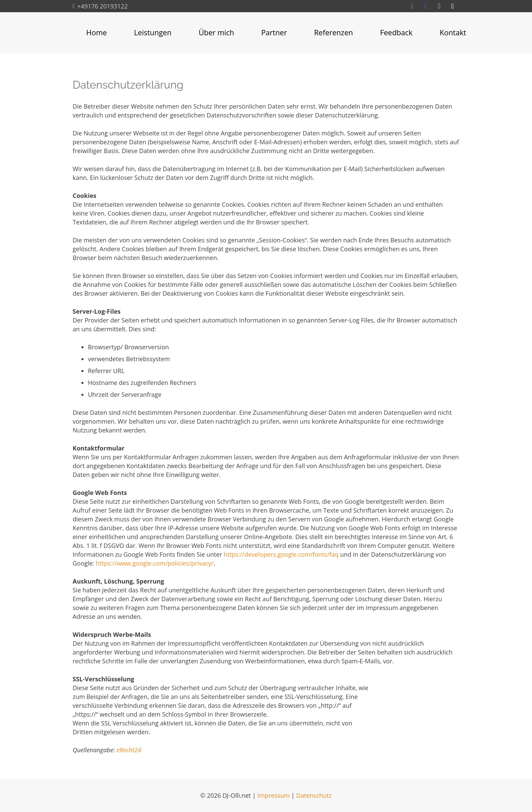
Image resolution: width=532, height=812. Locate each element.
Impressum (274, 795)
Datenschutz (314, 795)
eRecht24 (129, 750)
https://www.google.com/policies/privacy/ (155, 563)
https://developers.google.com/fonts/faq (281, 554)
